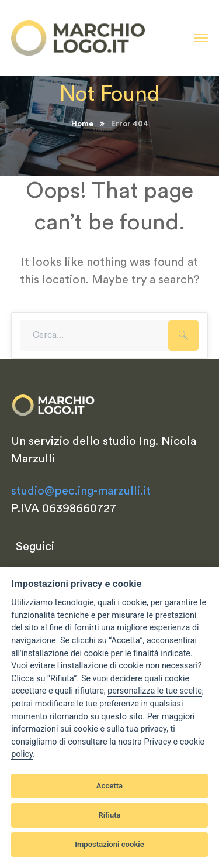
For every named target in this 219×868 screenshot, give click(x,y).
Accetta (109, 786)
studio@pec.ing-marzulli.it (81, 491)
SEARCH (183, 335)
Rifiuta (109, 815)
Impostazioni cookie (109, 844)
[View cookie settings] (155, 691)
